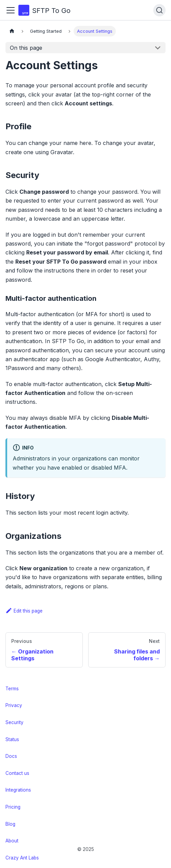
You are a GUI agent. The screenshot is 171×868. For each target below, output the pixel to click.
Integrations (18, 790)
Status (12, 739)
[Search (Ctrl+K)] (159, 10)
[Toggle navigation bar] (11, 10)
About (12, 841)
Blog (10, 824)
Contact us (17, 773)
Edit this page (24, 611)
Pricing (13, 807)
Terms (12, 689)
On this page (26, 48)
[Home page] (12, 31)
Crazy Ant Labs (22, 858)
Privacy (14, 705)
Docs (11, 756)
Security (14, 722)
